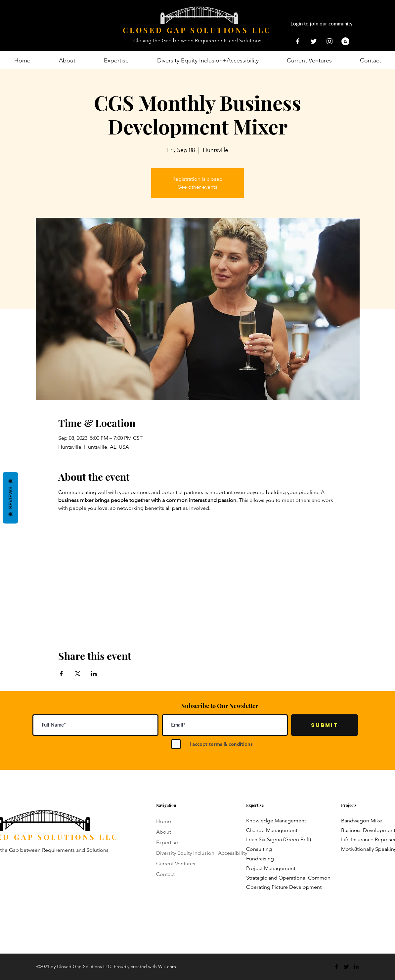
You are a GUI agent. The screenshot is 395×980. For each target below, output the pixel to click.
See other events (198, 187)
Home (164, 821)
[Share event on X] (78, 674)
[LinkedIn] (356, 967)
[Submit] (325, 725)
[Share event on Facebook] (61, 674)
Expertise (167, 842)
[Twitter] (346, 967)
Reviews (10, 498)
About (164, 832)
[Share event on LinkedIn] (94, 674)
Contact (165, 874)
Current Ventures (176, 864)
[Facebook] (336, 967)
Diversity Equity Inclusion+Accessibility (202, 853)
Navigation (166, 805)
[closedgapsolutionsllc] (329, 41)
